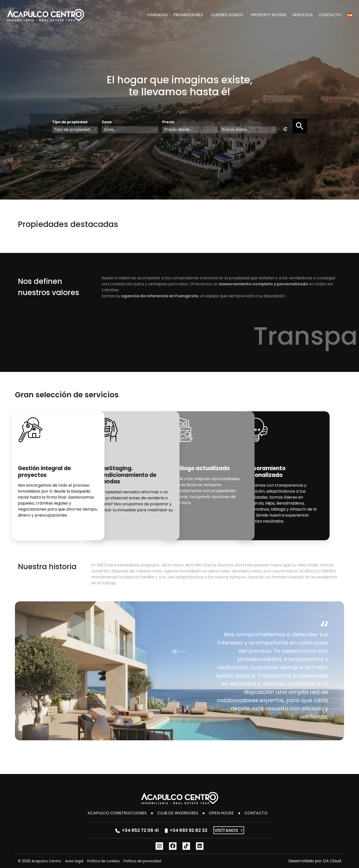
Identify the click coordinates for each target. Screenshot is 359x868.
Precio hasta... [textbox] (236, 130)
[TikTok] (186, 846)
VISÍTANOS (229, 830)
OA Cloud (332, 861)
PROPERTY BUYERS (269, 15)
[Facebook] (173, 846)
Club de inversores (178, 813)
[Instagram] (159, 846)
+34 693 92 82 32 (186, 830)
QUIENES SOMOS (227, 15)
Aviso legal (74, 861)
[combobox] (75, 130)
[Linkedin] (200, 846)
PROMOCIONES (188, 15)
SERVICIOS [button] (303, 15)
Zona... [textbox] (110, 130)
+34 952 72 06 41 (137, 830)
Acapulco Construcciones (117, 813)
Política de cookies (103, 861)
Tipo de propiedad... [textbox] (73, 130)
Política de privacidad (142, 861)
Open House (221, 813)
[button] (350, 15)
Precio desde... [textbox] (178, 130)
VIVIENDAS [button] (157, 15)
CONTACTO (330, 15)
